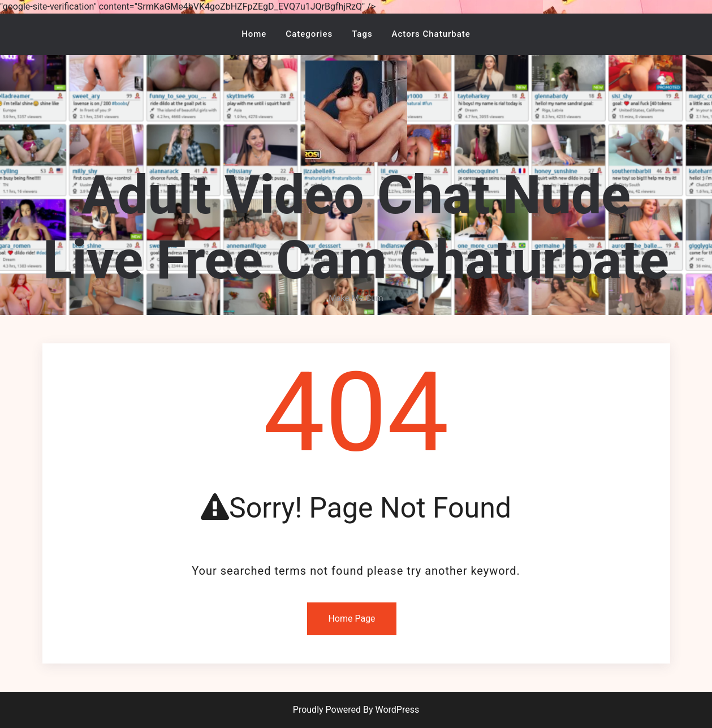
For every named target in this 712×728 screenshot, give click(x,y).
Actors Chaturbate (431, 34)
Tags (362, 34)
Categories (309, 34)
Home (254, 34)
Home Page (351, 619)
